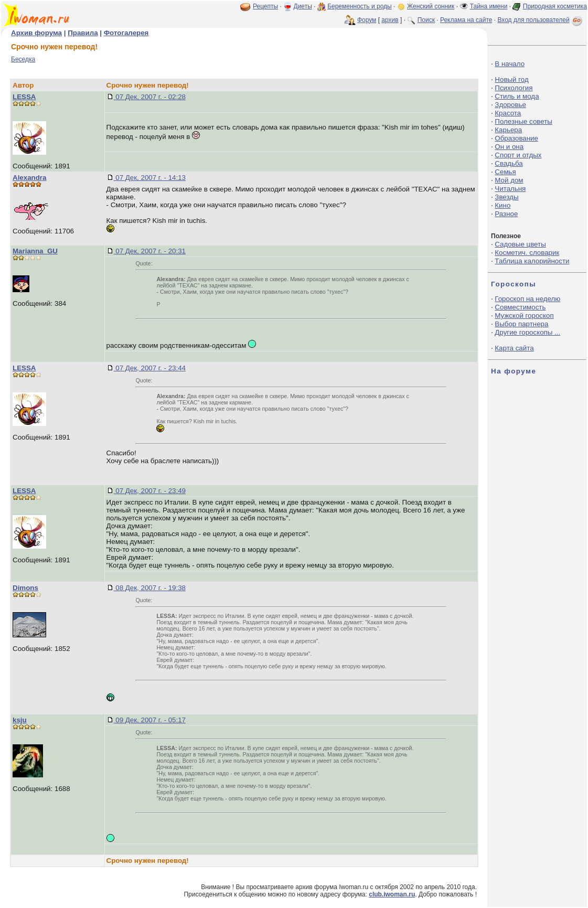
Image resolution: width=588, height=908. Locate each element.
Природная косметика (555, 6)
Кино (503, 205)
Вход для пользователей (541, 20)
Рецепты (265, 6)
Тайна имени (489, 6)
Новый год (511, 79)
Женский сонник (431, 6)
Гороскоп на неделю (527, 299)
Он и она (509, 147)
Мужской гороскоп (524, 316)
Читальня (510, 189)
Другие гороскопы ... (527, 332)
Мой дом (509, 180)
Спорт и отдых (518, 155)
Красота (508, 113)
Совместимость (520, 307)
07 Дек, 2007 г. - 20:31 (150, 251)
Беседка (23, 59)
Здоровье (510, 105)
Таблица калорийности (532, 261)
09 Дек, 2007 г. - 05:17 (150, 720)
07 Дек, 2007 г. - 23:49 (150, 491)
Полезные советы (523, 121)
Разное (506, 214)
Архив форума (36, 33)
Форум (367, 20)
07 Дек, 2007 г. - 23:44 (150, 368)
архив (390, 20)
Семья (505, 172)
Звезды (506, 197)
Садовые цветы (520, 244)
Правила (83, 33)
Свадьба (509, 163)
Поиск (426, 20)
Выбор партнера (521, 324)
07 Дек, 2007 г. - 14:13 (150, 178)
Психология (514, 88)
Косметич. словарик (527, 253)
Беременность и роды (360, 6)
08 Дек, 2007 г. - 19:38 (150, 588)
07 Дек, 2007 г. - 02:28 (150, 97)
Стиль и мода (517, 96)
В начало (510, 64)
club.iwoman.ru (392, 894)
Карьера (508, 130)
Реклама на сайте (466, 20)
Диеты (303, 6)
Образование (516, 138)
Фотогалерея (126, 33)
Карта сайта (514, 348)
